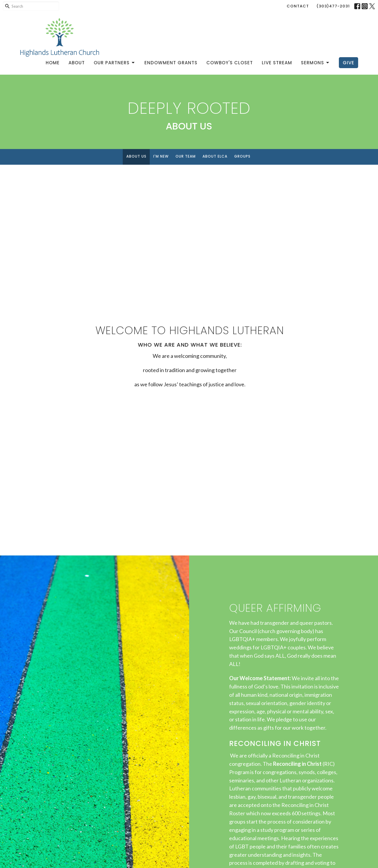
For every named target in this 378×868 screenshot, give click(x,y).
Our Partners (115, 63)
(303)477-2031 (333, 6)
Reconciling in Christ (297, 764)
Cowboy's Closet (230, 63)
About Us (136, 156)
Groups (242, 156)
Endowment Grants (171, 63)
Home (53, 63)
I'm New (161, 156)
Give (349, 63)
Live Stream (277, 63)
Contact (298, 6)
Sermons (315, 63)
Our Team (186, 156)
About (77, 63)
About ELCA (215, 156)
